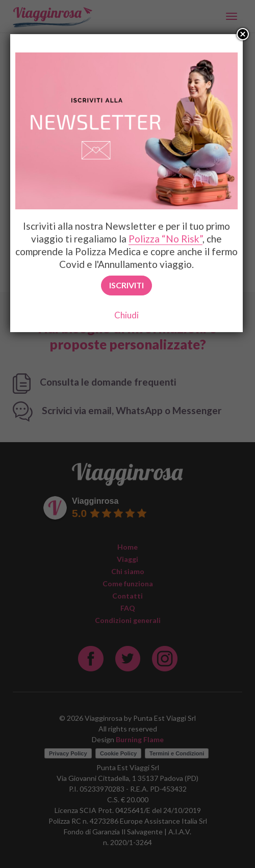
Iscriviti (126, 285)
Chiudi (126, 315)
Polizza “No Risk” (165, 239)
